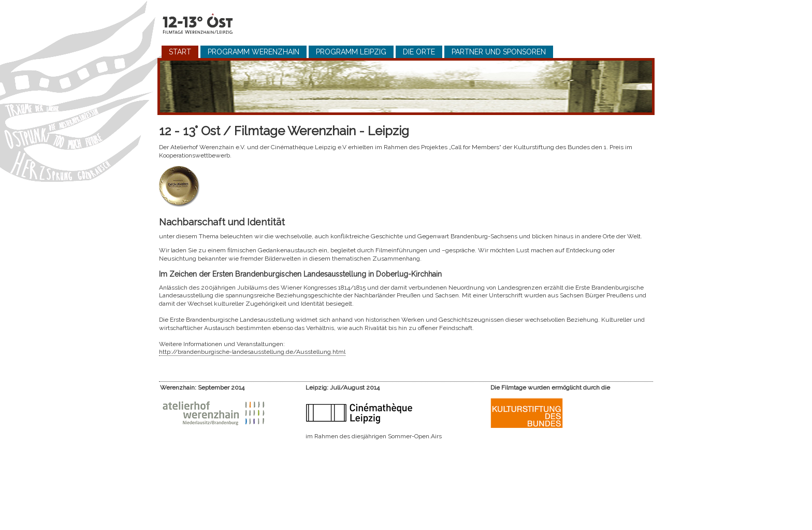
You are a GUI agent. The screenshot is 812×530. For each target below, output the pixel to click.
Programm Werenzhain (253, 52)
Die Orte (419, 52)
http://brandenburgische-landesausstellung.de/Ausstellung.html (252, 352)
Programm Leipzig (351, 52)
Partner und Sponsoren (499, 52)
